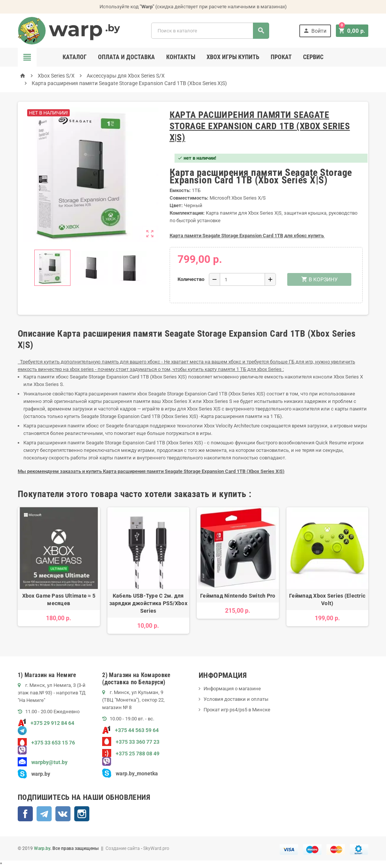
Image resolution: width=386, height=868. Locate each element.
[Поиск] (211, 31)
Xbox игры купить (233, 57)
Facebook (25, 814)
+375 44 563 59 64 (130, 730)
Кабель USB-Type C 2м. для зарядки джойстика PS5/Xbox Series (148, 603)
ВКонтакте (63, 814)
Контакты (181, 57)
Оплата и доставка (126, 57)
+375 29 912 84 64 (46, 723)
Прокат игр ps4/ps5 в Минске (237, 710)
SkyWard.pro (156, 848)
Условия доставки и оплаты (236, 699)
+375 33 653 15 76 (46, 743)
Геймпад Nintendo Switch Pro (238, 596)
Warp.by (42, 848)
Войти (316, 31)
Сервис (313, 57)
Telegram (44, 814)
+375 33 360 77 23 (131, 742)
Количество (190, 279)
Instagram (82, 814)
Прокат (281, 57)
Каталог (75, 57)
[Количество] (242, 279)
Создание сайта (123, 848)
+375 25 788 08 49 (131, 754)
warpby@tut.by (43, 762)
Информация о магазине (232, 689)
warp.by (41, 774)
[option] (59, 571)
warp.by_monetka (130, 773)
